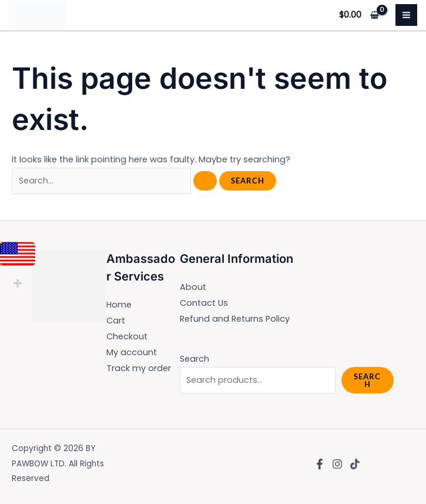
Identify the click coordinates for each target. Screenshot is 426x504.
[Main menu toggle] (406, 15)
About (193, 287)
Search (194, 359)
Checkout (127, 336)
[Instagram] (337, 464)
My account (132, 352)
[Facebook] (320, 464)
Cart (116, 321)
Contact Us (204, 303)
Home (119, 305)
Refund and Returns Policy (235, 319)
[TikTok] (355, 464)
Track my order (139, 368)
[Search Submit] (205, 181)
